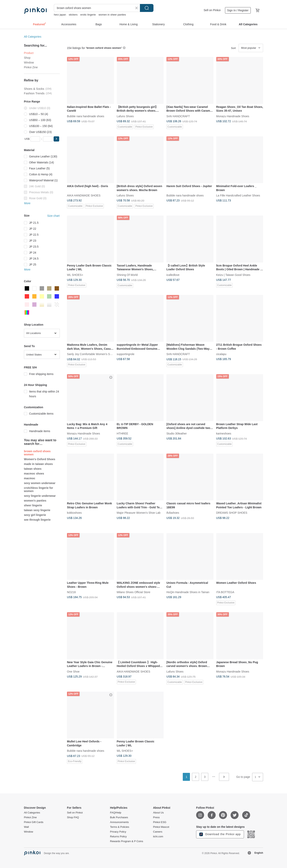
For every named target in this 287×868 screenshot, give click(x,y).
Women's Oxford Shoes (40, 459)
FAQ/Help (116, 813)
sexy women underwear (40, 483)
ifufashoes (173, 513)
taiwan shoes (33, 469)
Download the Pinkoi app (220, 834)
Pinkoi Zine (31, 67)
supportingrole (126, 354)
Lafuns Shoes (125, 116)
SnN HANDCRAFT (178, 116)
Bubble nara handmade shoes (86, 116)
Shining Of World (127, 275)
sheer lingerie (33, 505)
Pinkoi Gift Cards (34, 822)
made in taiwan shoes (38, 464)
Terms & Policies (120, 827)
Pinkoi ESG (160, 822)
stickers (73, 15)
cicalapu (221, 354)
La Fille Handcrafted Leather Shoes (238, 195)
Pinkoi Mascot (161, 827)
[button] (56, 139)
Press (156, 817)
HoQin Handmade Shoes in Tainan (188, 592)
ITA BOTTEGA (225, 592)
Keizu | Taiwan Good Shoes (233, 275)
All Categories (33, 37)
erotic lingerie (88, 15)
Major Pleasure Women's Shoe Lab (139, 513)
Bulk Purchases (119, 817)
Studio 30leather (177, 433)
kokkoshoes (74, 513)
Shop (27, 58)
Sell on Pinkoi (212, 10)
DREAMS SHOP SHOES (232, 513)
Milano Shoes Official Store (134, 592)
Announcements (119, 822)
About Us (158, 813)
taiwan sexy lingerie (37, 510)
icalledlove (173, 275)
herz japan (60, 15)
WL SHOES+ (75, 275)
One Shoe (73, 671)
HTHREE (123, 433)
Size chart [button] (53, 216)
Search (147, 8)
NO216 (71, 592)
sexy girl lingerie (35, 515)
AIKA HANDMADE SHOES (84, 195)
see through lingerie (37, 520)
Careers (158, 832)
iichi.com (158, 837)
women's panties (35, 501)
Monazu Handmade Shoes (233, 116)
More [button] (27, 203)
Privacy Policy (118, 832)
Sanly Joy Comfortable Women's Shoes (91, 354)
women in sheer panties (112, 15)
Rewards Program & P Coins (127, 841)
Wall (26, 827)
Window (29, 62)
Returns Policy (118, 837)
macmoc (30, 478)
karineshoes (224, 433)
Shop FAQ (73, 817)
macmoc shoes (34, 474)
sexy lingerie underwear (40, 496)
